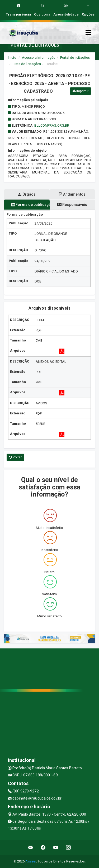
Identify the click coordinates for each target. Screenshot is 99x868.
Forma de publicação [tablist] (30, 205)
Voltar (15, 457)
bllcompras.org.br (52, 125)
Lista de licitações (27, 64)
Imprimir (81, 91)
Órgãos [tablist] (27, 194)
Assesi (31, 861)
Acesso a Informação (39, 58)
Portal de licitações (75, 58)
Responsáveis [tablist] (72, 205)
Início (12, 58)
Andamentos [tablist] (72, 194)
